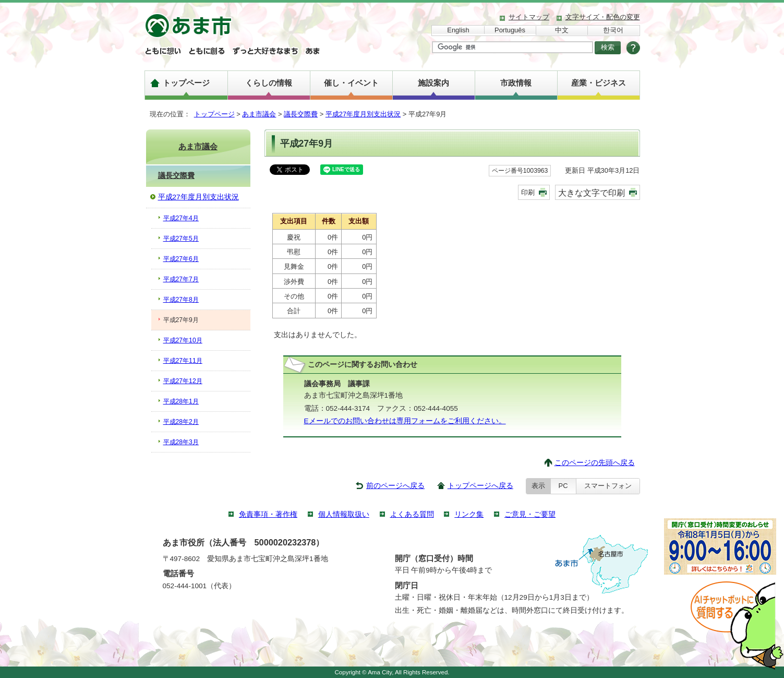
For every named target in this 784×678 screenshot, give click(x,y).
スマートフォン (608, 486)
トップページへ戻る (480, 486)
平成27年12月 (183, 381)
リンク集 (469, 514)
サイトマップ (529, 17)
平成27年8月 (181, 300)
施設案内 (433, 83)
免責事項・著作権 (268, 514)
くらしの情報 (269, 83)
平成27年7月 (181, 279)
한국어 (613, 30)
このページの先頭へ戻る (595, 463)
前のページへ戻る (395, 486)
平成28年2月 (181, 422)
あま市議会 (259, 114)
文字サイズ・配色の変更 (603, 17)
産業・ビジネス (599, 83)
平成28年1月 (181, 401)
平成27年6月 (181, 259)
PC (563, 486)
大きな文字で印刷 (592, 193)
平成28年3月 (181, 442)
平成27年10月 (183, 340)
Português (510, 30)
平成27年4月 (181, 218)
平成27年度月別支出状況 (363, 114)
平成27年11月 (183, 361)
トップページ (186, 83)
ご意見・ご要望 (530, 514)
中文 (562, 30)
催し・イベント (351, 83)
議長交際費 (301, 114)
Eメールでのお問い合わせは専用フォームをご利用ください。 (405, 421)
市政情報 (516, 83)
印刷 (528, 192)
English (458, 30)
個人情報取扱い (344, 514)
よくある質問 (412, 514)
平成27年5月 (181, 239)
